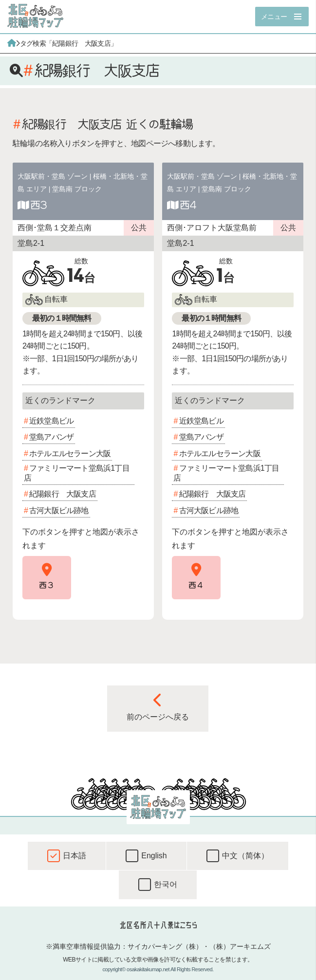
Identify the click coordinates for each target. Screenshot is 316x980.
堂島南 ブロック (77, 189)
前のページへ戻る (158, 707)
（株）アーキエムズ (240, 946)
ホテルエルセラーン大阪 (70, 453)
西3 (38, 205)
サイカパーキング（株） (165, 946)
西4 (188, 205)
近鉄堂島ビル (51, 421)
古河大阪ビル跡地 (59, 510)
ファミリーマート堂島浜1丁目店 (77, 473)
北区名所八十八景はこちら (158, 925)
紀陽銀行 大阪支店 (63, 494)
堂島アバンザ (51, 437)
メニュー (274, 17)
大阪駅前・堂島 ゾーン (53, 176)
